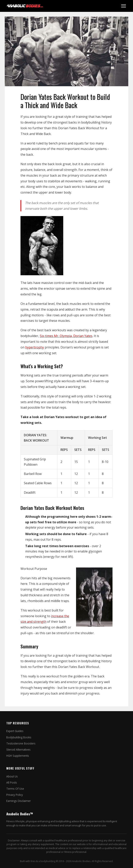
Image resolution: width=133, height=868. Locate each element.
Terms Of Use (15, 789)
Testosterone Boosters (21, 743)
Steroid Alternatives (18, 750)
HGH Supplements (18, 756)
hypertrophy (35, 347)
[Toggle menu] (124, 6)
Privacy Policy (15, 795)
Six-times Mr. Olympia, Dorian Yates (66, 336)
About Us (12, 776)
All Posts (12, 782)
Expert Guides (15, 731)
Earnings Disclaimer (19, 801)
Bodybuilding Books (19, 737)
